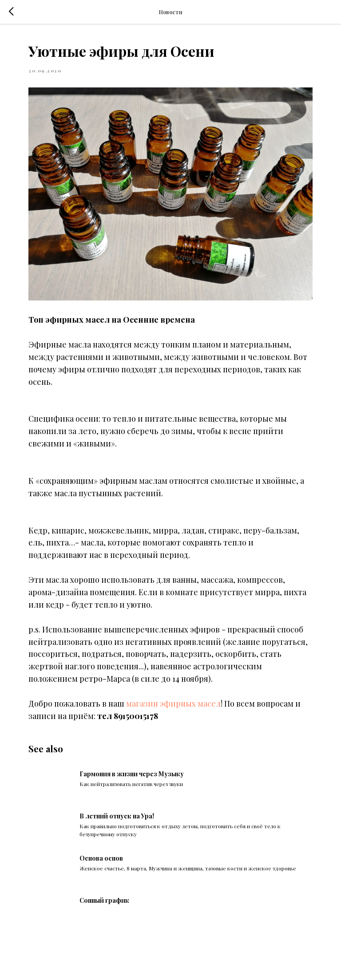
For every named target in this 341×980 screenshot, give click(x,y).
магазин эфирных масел (173, 703)
